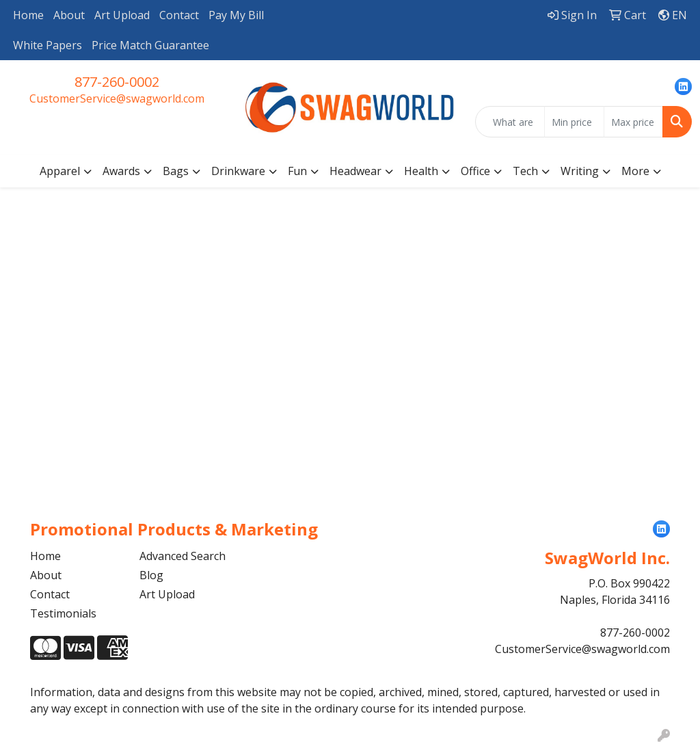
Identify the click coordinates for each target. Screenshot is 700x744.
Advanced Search (183, 556)
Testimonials (63, 613)
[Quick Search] (510, 122)
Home (28, 15)
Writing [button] (580, 171)
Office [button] (475, 171)
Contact (179, 15)
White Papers (48, 45)
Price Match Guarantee (150, 45)
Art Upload (122, 15)
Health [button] (421, 171)
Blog (151, 575)
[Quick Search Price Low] (574, 122)
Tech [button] (525, 171)
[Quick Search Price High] (633, 122)
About (69, 15)
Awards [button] (121, 171)
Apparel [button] (60, 171)
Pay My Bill (236, 15)
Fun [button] (297, 171)
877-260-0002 (117, 82)
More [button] (635, 171)
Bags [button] (176, 171)
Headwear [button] (355, 171)
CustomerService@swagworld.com (117, 98)
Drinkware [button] (238, 171)
